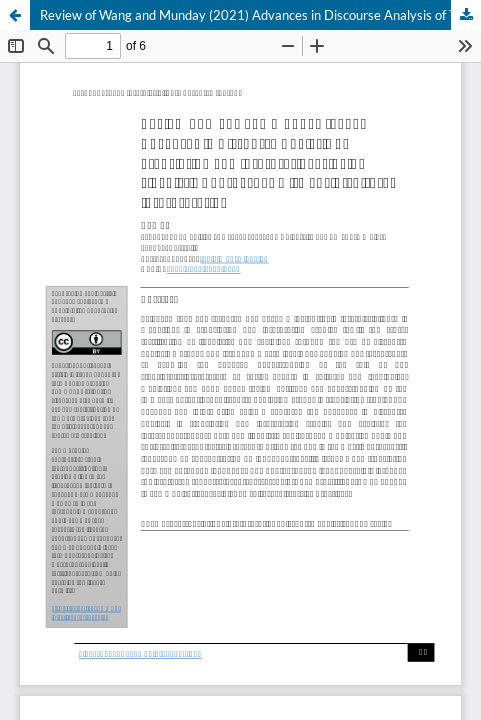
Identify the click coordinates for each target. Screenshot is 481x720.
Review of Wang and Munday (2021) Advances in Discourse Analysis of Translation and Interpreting (260, 15)
